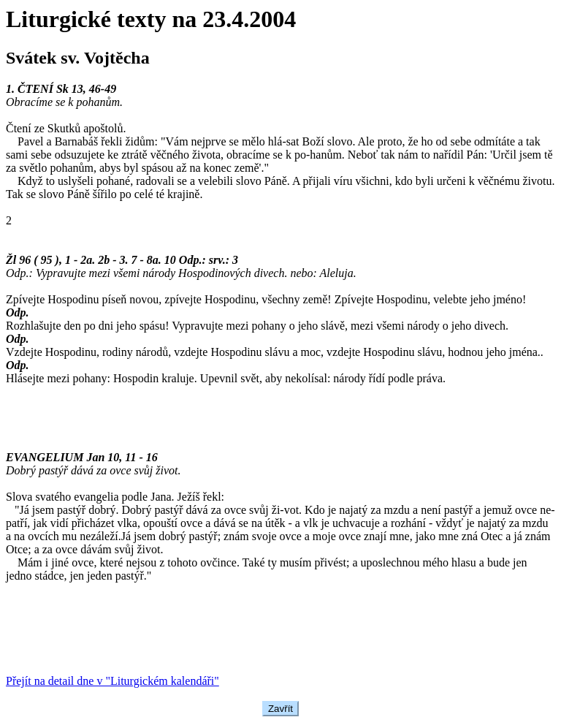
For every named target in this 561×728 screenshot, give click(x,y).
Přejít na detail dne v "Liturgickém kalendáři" (112, 681)
